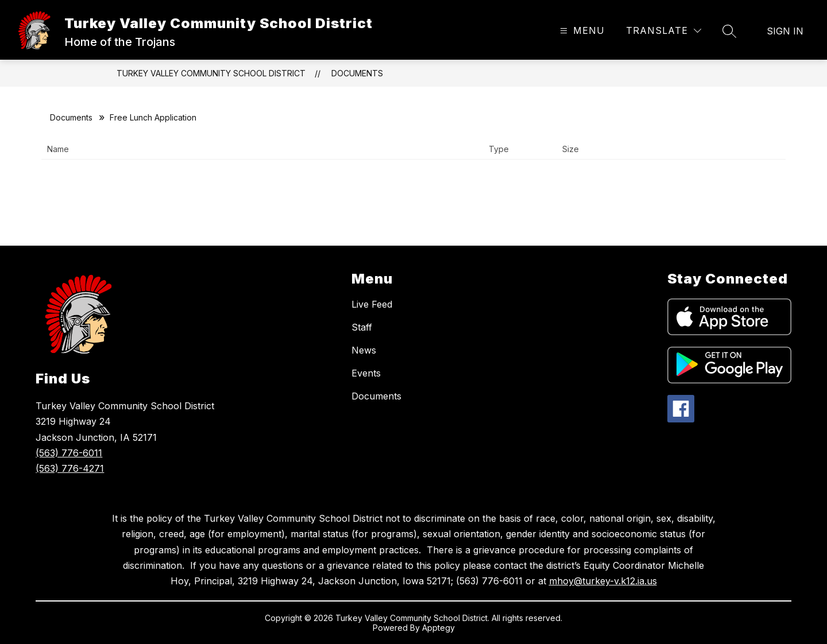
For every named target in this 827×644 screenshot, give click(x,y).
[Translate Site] (664, 31)
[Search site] (729, 31)
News (364, 350)
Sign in (785, 31)
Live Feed (372, 304)
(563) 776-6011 (69, 453)
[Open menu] (581, 31)
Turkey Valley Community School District (211, 73)
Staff (362, 327)
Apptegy (438, 628)
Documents (357, 73)
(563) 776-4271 (70, 468)
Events (366, 373)
